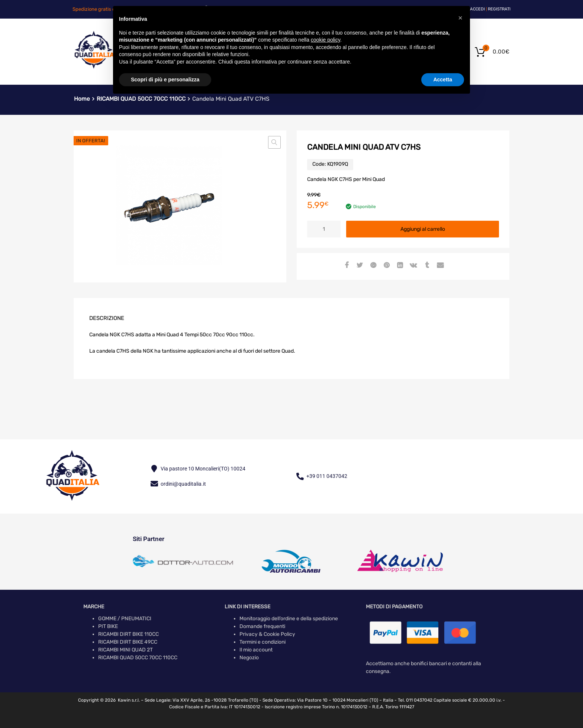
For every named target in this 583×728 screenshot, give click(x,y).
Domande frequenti (262, 626)
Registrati (499, 9)
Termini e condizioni (262, 642)
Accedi (477, 9)
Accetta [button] (443, 80)
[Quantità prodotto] (324, 229)
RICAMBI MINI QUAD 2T (125, 650)
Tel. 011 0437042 (415, 700)
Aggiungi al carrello (423, 229)
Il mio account (256, 650)
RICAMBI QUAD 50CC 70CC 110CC (138, 658)
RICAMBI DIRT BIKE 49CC (128, 642)
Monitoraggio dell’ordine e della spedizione (289, 619)
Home (82, 99)
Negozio (249, 658)
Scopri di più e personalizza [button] (165, 80)
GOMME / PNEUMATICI (125, 619)
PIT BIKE (108, 626)
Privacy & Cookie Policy (267, 634)
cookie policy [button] (326, 40)
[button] (274, 142)
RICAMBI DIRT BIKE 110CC (128, 634)
